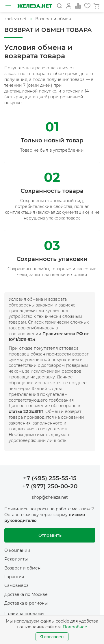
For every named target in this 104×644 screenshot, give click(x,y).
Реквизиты (16, 559)
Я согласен (52, 637)
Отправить (50, 535)
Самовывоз (16, 585)
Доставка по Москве (26, 594)
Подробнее (75, 627)
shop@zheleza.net (50, 497)
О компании (17, 550)
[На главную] (35, 6)
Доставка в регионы (26, 603)
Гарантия (14, 577)
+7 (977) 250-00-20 (50, 486)
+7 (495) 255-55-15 (50, 478)
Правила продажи (24, 614)
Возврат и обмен (53, 19)
